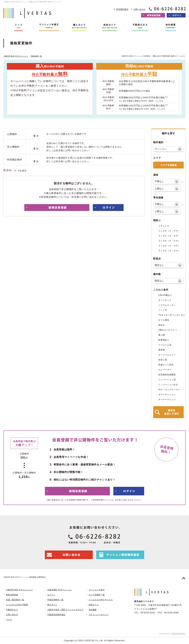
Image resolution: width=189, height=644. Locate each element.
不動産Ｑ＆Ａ (12, 610)
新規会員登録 (12, 595)
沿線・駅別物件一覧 (15, 600)
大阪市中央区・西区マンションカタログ (65, 610)
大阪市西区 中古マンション (60, 590)
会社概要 (93, 610)
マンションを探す (97, 590)
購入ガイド (52, 605)
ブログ (9, 620)
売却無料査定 (122, 9)
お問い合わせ (140, 9)
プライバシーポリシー (99, 615)
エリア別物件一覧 (97, 595)
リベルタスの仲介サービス (101, 600)
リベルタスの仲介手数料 (17, 605)
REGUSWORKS (179, 634)
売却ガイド (94, 605)
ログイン (51, 595)
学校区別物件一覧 (55, 600)
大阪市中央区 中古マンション (16, 56)
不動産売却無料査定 (56, 615)
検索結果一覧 (37, 56)
